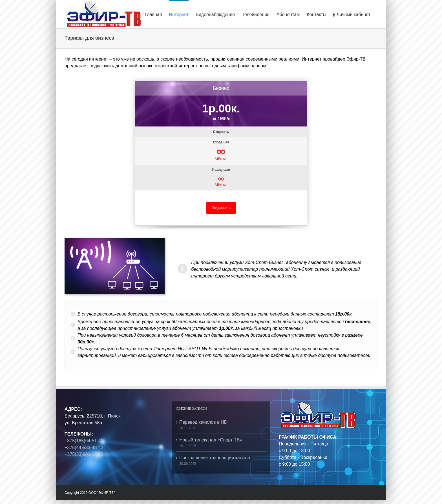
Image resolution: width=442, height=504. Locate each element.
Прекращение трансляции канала (215, 458)
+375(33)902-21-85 (84, 454)
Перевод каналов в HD (203, 422)
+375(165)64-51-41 (84, 441)
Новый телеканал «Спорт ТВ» (211, 440)
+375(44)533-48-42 (84, 448)
